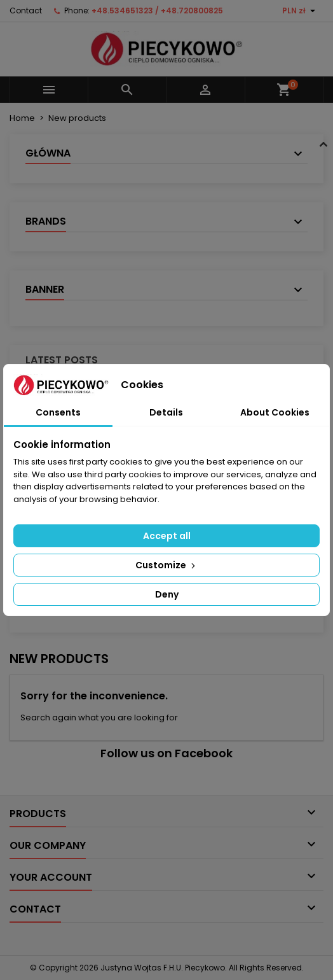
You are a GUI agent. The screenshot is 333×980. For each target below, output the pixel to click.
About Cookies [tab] (275, 412)
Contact (26, 10)
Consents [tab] (58, 412)
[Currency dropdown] (300, 11)
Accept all (167, 536)
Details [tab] (166, 412)
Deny (167, 594)
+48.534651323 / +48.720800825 (157, 10)
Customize (166, 565)
